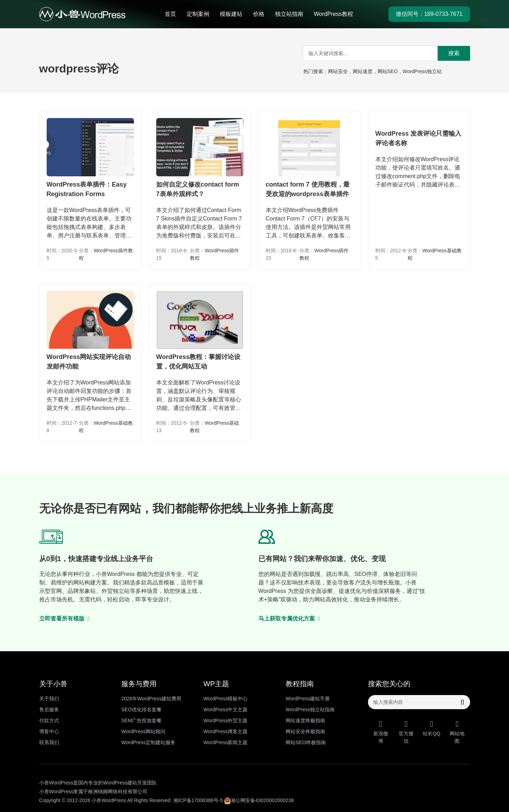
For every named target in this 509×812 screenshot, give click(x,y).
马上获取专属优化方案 (289, 619)
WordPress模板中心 (226, 699)
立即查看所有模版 (65, 619)
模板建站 (231, 14)
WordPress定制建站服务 (148, 742)
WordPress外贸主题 (226, 720)
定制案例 (198, 14)
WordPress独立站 (422, 71)
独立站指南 (289, 14)
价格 (259, 14)
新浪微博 (381, 732)
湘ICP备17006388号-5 (198, 800)
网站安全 (338, 71)
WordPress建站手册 (308, 699)
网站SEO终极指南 (306, 742)
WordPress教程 (334, 14)
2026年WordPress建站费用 (151, 699)
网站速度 (363, 71)
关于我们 (49, 699)
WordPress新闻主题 (226, 742)
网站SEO (388, 71)
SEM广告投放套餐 (141, 720)
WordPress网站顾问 (143, 731)
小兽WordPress (109, 800)
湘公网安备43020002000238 (259, 800)
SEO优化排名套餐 (141, 710)
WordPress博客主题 (226, 731)
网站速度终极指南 (305, 720)
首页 (170, 14)
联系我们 (49, 742)
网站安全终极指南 (305, 731)
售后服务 (49, 710)
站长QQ (432, 728)
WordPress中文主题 (226, 710)
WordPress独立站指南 (310, 710)
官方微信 (406, 732)
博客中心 (49, 731)
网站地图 (457, 732)
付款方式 (49, 720)
